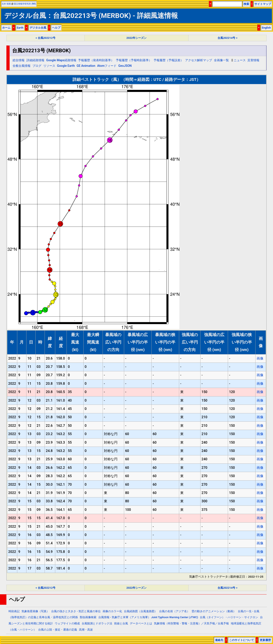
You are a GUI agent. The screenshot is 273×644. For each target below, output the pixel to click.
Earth (20, 28)
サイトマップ (263, 4)
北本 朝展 (6, 4)
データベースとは (141, 623)
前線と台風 (121, 623)
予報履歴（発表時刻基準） (96, 60)
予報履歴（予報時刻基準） (134, 60)
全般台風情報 (22, 66)
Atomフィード (107, 66)
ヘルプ (56, 28)
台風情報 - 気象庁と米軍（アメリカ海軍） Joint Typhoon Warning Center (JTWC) (148, 617)
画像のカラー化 (112, 611)
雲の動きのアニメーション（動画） (214, 611)
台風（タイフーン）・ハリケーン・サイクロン (229, 617)
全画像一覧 (221, 60)
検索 (246, 4)
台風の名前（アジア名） (174, 611)
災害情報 (253, 60)
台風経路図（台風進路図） (141, 611)
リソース (49, 66)
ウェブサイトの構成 (67, 623)
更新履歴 (265, 640)
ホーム (6, 28)
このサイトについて (242, 640)
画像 (260, 358)
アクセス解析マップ (199, 60)
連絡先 (219, 640)
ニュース (240, 60)
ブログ (37, 66)
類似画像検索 (88, 617)
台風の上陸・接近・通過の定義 (58, 630)
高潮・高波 (86, 630)
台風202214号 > (227, 38)
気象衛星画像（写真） (35, 611)
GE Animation (86, 66)
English (266, 28)
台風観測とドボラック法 (97, 623)
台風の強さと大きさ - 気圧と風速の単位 (76, 611)
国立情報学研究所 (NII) (25, 4)
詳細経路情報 (35, 60)
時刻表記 (14, 611)
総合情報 (19, 60)
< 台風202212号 (46, 38)
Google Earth (66, 66)
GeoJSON (125, 66)
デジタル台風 (38, 28)
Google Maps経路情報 (61, 60)
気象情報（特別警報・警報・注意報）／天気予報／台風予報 (191, 623)
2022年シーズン (136, 38)
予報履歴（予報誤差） (168, 60)
